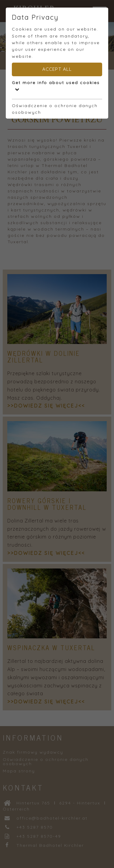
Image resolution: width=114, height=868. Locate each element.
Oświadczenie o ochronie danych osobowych (55, 109)
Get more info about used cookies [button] (56, 86)
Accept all (57, 69)
